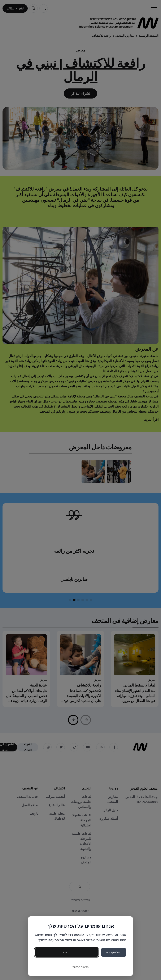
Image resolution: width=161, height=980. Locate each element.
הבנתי (67, 952)
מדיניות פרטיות (81, 967)
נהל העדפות (114, 952)
